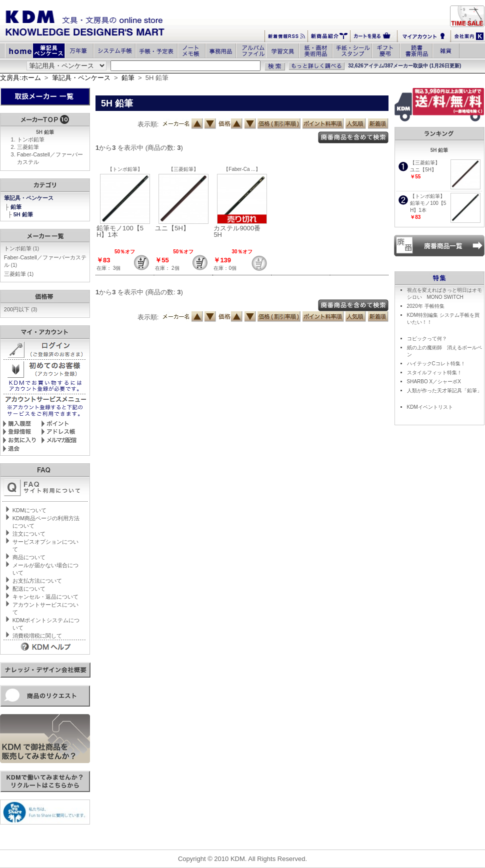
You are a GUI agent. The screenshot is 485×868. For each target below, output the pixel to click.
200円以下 (21, 309)
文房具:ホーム (20, 78)
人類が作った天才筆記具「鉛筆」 (444, 391)
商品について (29, 557)
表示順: (148, 124)
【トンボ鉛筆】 (125, 169)
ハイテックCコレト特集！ (436, 364)
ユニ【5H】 (172, 228)
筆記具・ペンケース (81, 78)
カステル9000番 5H (240, 231)
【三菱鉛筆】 (183, 169)
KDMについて (29, 510)
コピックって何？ (427, 339)
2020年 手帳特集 (426, 306)
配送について (29, 589)
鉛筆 (128, 78)
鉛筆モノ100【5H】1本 (120, 231)
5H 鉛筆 (24, 214)
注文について (29, 534)
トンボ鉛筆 (31, 139)
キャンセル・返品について (45, 597)
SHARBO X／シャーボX (434, 382)
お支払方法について (37, 581)
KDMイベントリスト (430, 407)
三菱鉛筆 (28, 147)
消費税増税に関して (37, 636)
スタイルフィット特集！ (434, 373)
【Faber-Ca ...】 (242, 169)
